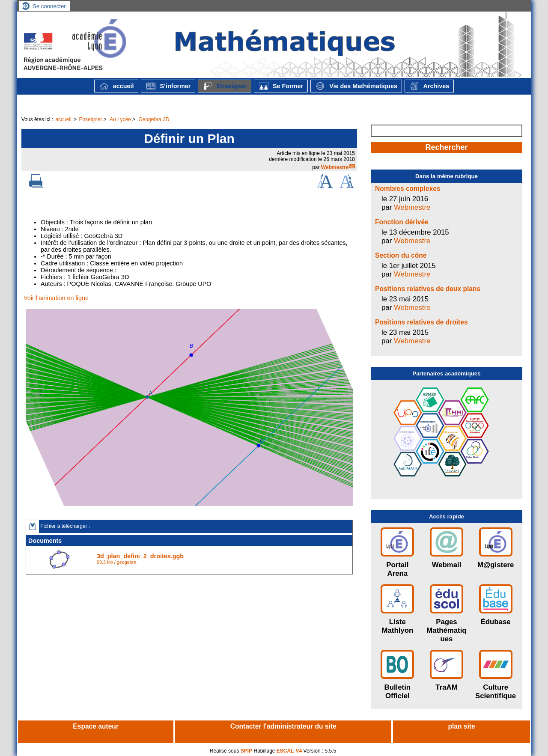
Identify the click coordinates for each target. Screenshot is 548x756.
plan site (461, 726)
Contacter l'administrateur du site (283, 726)
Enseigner (225, 86)
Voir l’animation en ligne (56, 298)
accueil (116, 86)
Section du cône (401, 255)
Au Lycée (120, 119)
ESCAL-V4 (289, 751)
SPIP (246, 751)
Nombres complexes (408, 189)
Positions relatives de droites (421, 322)
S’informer (168, 86)
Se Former (281, 86)
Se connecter (49, 6)
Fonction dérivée (402, 222)
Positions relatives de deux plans (428, 289)
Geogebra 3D (154, 119)
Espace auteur (96, 726)
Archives (429, 86)
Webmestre (335, 167)
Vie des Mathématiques (356, 86)
